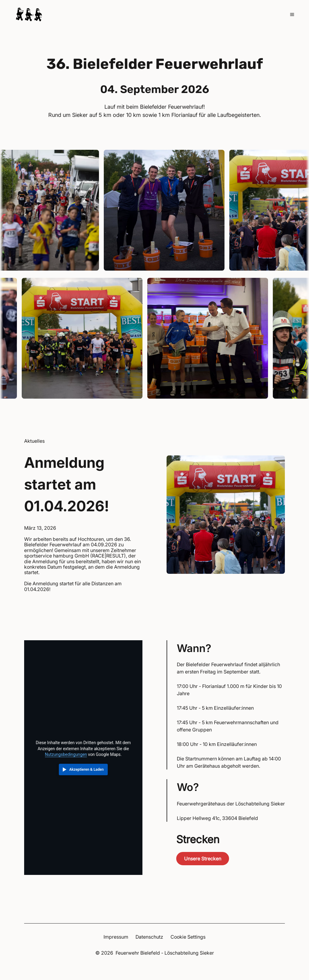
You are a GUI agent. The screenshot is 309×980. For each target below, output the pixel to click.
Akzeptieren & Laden (87, 770)
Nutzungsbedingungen (66, 754)
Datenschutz (149, 937)
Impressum (116, 937)
